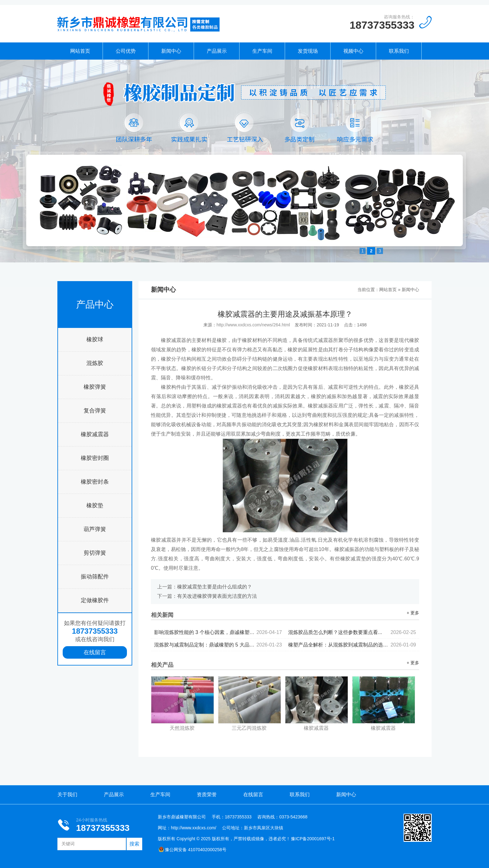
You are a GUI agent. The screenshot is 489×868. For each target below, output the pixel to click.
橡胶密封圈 (95, 458)
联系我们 (399, 51)
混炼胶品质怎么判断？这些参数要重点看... (352, 632)
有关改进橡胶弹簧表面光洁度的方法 (217, 596)
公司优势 (126, 51)
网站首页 (80, 51)
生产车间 (262, 51)
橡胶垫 (95, 505)
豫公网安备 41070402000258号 (192, 850)
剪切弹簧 (95, 553)
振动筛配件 (95, 577)
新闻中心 (171, 51)
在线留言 (95, 652)
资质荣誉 (207, 795)
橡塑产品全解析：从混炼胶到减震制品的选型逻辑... (352, 645)
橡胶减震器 (95, 434)
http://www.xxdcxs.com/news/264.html (253, 325)
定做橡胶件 (95, 600)
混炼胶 (95, 363)
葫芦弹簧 (95, 529)
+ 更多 (413, 613)
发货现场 (308, 51)
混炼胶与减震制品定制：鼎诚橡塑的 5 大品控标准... (218, 645)
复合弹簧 (95, 411)
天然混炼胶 (182, 728)
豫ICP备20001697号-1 (313, 839)
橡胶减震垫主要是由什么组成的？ (215, 587)
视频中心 (353, 51)
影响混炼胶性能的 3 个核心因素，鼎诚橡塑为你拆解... (218, 632)
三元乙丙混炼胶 (249, 728)
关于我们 (67, 795)
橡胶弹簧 (95, 387)
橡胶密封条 (95, 482)
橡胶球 (95, 339)
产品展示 (217, 51)
